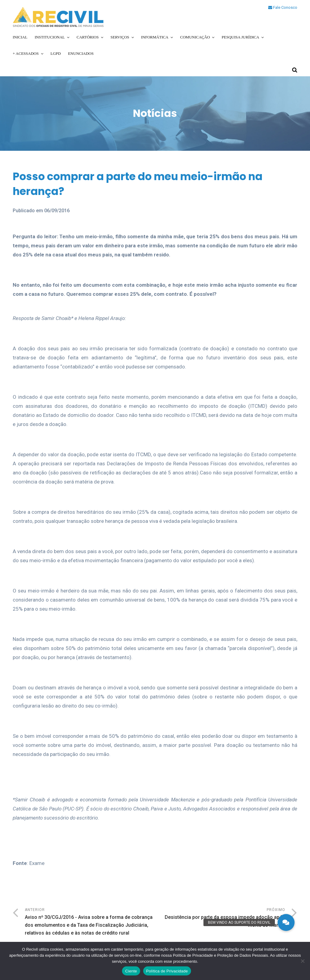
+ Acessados (26, 53)
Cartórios (88, 37)
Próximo (220, 918)
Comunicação (195, 37)
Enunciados (81, 53)
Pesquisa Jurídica (240, 37)
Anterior (90, 922)
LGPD (56, 53)
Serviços (120, 37)
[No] (302, 961)
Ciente (131, 971)
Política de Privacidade (167, 971)
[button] (286, 922)
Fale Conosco (283, 7)
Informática (155, 37)
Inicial (20, 37)
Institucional (50, 37)
